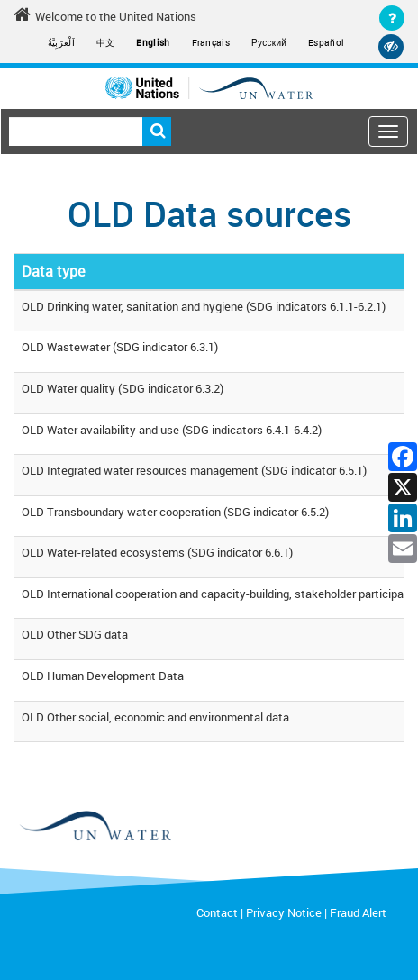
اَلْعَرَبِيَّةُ (61, 42)
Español (326, 42)
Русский (269, 43)
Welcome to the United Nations (105, 15)
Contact (217, 912)
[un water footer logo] (209, 826)
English (153, 42)
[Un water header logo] (209, 88)
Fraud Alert (358, 912)
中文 (106, 42)
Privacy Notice (284, 912)
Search (157, 132)
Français (211, 42)
